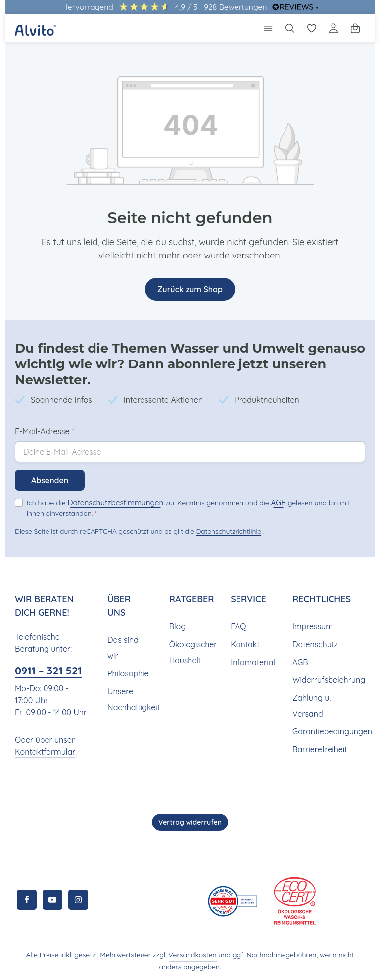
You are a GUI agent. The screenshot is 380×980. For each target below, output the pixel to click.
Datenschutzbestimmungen (108, 476)
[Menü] (268, 28)
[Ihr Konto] (333, 28)
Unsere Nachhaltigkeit (132, 672)
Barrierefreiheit (318, 722)
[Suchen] (290, 28)
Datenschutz (314, 617)
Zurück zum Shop (190, 289)
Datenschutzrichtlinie (226, 504)
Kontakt (244, 617)
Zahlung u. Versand (311, 678)
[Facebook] (27, 900)
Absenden (50, 454)
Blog (177, 599)
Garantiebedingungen (331, 704)
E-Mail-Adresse (45, 405)
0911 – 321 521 (41, 651)
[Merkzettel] (312, 28)
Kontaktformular (43, 752)
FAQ (238, 599)
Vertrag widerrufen (190, 822)
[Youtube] (52, 900)
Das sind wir (123, 620)
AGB (261, 476)
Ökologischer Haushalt (192, 625)
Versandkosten (183, 955)
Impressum (312, 599)
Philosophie (128, 646)
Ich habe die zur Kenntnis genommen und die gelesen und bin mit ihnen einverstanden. (188, 481)
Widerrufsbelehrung (327, 652)
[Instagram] (78, 900)
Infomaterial (251, 635)
